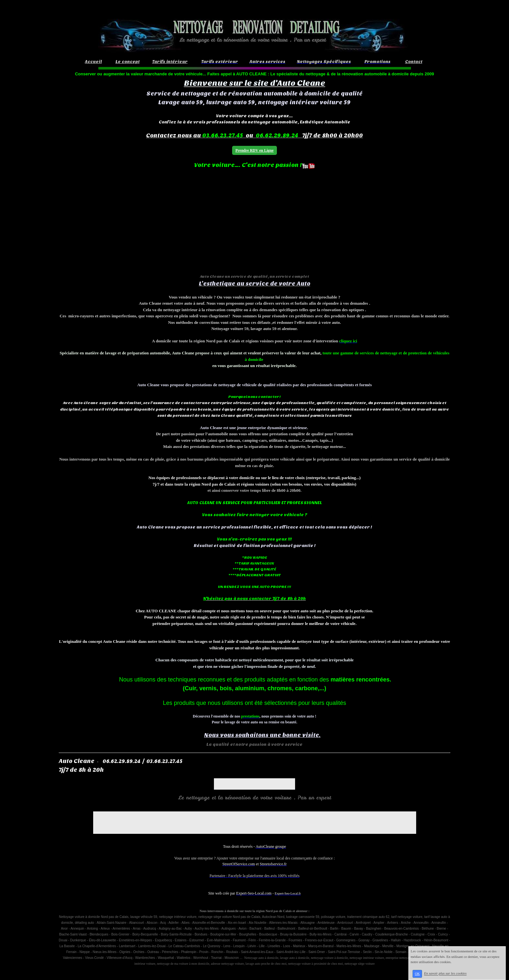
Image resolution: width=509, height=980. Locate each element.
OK (417, 974)
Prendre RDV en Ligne (255, 150)
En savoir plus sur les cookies (445, 974)
